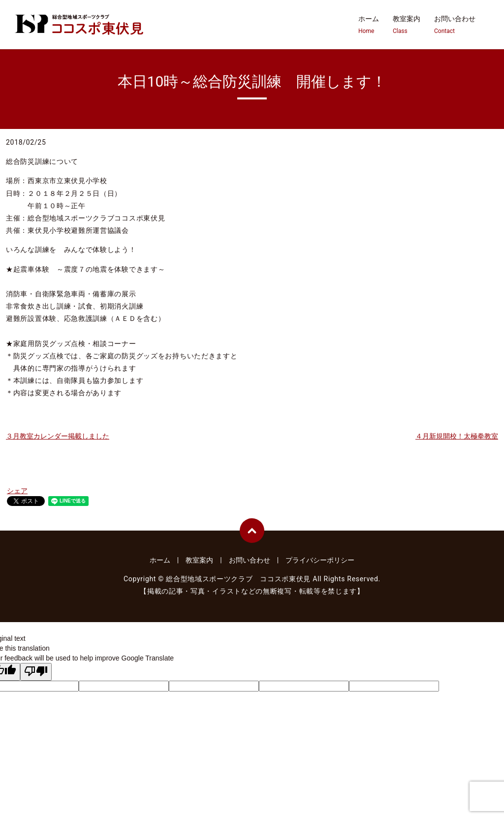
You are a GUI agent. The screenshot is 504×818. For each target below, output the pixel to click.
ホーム (369, 25)
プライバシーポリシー (320, 560)
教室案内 (407, 25)
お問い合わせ (455, 25)
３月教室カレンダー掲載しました (58, 436)
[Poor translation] (36, 672)
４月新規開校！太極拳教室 (457, 436)
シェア (17, 491)
